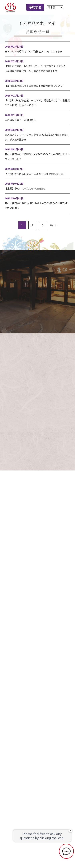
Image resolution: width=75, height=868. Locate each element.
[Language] (55, 7)
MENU (68, 7)
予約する (35, 7)
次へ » (53, 225)
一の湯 (12, 7)
